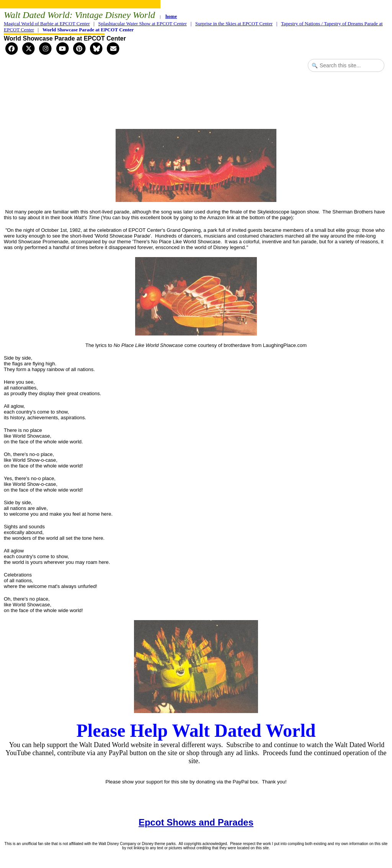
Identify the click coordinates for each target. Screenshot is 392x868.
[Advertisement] (196, 105)
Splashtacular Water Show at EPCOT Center (143, 24)
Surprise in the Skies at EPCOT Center (234, 24)
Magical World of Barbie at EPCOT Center (47, 24)
